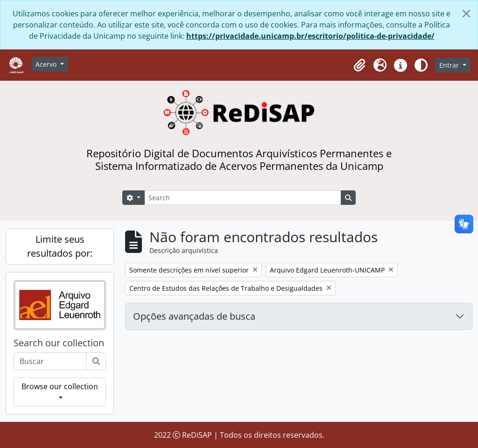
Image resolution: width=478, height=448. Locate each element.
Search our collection (59, 343)
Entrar (450, 65)
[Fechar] (466, 14)
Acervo (47, 64)
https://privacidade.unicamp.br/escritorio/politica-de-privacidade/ (310, 36)
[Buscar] (96, 361)
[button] (359, 65)
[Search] (243, 198)
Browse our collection (60, 386)
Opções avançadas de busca (194, 316)
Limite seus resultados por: (60, 246)
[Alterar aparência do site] (421, 65)
